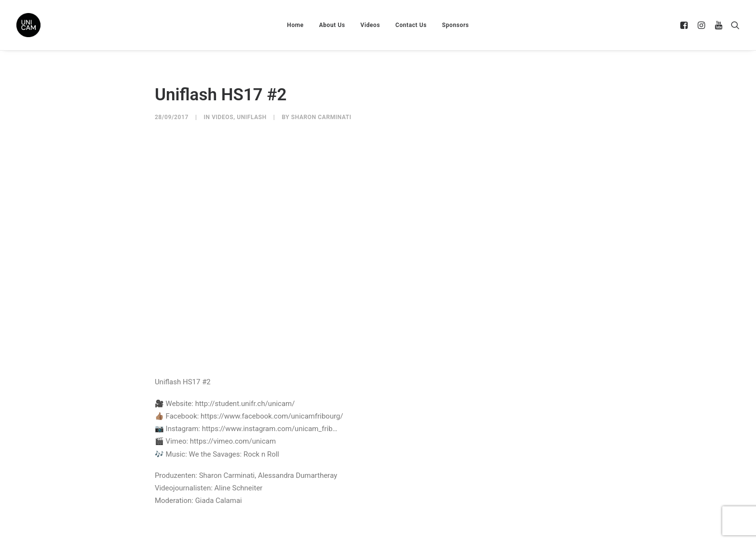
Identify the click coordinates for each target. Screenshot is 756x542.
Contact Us (411, 25)
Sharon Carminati (321, 117)
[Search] (733, 25)
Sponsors (456, 25)
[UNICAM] (53, 25)
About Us (332, 25)
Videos (371, 25)
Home (295, 25)
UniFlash (252, 117)
